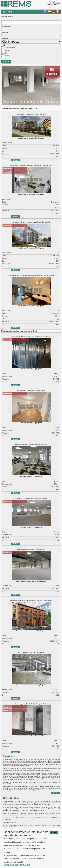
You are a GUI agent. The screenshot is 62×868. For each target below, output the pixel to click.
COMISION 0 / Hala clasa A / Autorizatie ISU (31, 549)
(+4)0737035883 (53, 4)
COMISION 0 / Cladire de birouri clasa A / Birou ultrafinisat (31, 337)
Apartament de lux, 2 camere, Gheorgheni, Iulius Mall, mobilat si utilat (31, 275)
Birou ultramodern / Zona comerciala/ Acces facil (31, 445)
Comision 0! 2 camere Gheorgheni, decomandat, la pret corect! (31, 166)
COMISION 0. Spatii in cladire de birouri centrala (31, 498)
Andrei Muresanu (10, 48)
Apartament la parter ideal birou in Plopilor (31, 391)
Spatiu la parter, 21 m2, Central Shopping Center (31, 704)
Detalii (15, 160)
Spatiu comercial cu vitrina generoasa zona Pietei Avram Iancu (31, 600)
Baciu (7, 53)
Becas (7, 56)
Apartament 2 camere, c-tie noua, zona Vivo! (31, 114)
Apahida (7, 50)
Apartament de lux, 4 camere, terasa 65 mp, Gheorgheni (31, 222)
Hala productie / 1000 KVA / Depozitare (31, 653)
